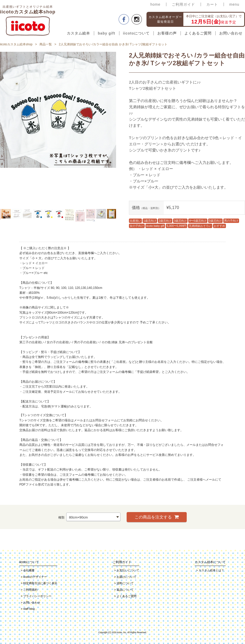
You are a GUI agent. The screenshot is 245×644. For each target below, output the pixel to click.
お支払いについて (127, 570)
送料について (124, 583)
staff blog (28, 609)
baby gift (106, 33)
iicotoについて (136, 33)
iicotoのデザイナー (34, 577)
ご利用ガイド (183, 4)
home (155, 4)
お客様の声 (167, 33)
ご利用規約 (29, 590)
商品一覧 (46, 44)
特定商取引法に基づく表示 (39, 583)
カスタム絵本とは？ (210, 570)
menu (234, 4)
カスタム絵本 (78, 33)
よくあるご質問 (198, 33)
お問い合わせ (231, 33)
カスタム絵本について (210, 562)
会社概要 (28, 570)
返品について (124, 590)
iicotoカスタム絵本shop (16, 44)
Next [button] (120, 129)
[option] (58, 110)
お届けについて (125, 577)
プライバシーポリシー (36, 596)
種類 (61, 517)
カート (212, 4)
